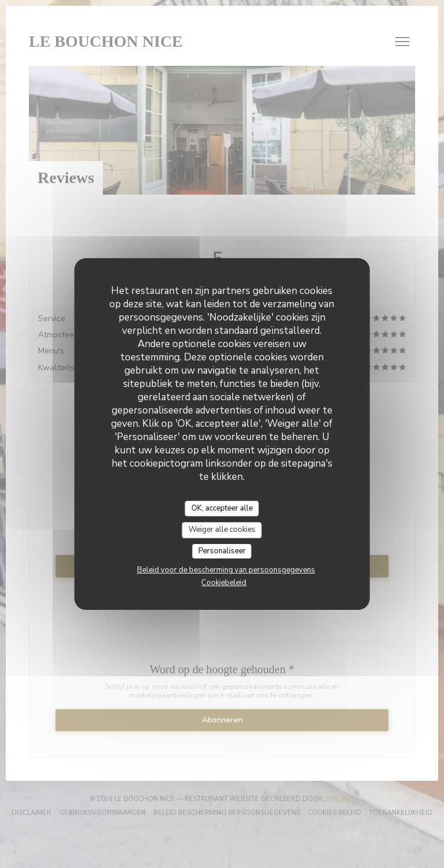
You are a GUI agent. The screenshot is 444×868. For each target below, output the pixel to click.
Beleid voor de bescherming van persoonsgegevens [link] (226, 570)
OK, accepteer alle (222, 508)
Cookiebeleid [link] (224, 583)
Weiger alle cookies (222, 530)
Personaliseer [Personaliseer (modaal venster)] (222, 551)
